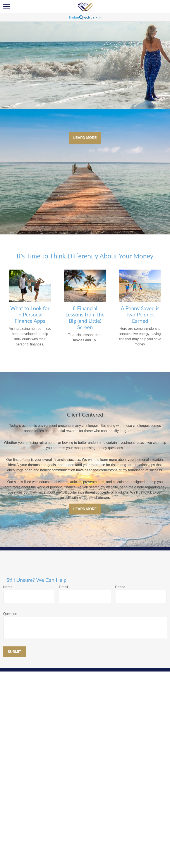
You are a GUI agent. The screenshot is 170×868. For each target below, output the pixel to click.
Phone (120, 587)
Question (10, 614)
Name (8, 587)
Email (64, 587)
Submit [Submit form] (15, 652)
